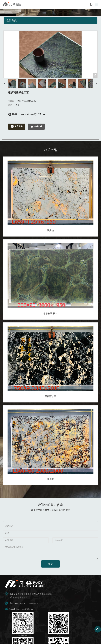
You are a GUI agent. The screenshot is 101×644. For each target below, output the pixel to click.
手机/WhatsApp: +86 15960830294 (24, 603)
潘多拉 (50, 230)
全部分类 (12, 20)
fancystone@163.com (34, 114)
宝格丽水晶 (50, 396)
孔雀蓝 (50, 479)
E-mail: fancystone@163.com (21, 609)
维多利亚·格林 (50, 313)
